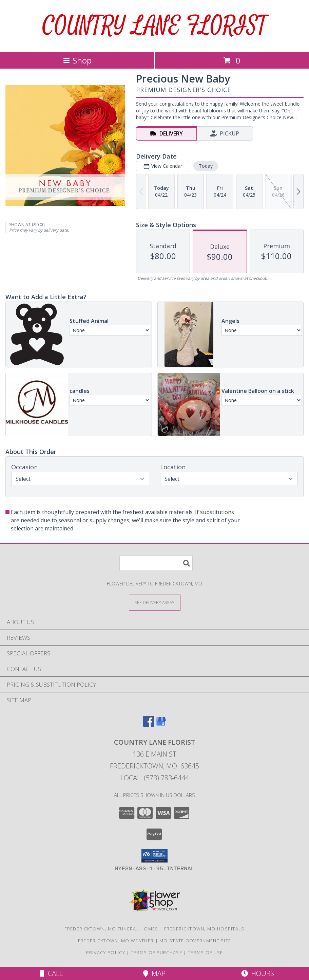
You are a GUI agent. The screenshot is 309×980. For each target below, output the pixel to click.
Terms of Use (206, 952)
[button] (154, 856)
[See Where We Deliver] (155, 602)
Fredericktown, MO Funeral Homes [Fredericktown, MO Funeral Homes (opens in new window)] (111, 929)
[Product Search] (156, 563)
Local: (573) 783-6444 (155, 778)
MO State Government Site (195, 941)
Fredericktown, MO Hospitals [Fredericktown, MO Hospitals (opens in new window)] (204, 929)
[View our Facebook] (149, 724)
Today (206, 166)
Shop (77, 60)
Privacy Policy (106, 952)
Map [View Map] (154, 973)
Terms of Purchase (157, 952)
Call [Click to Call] (51, 973)
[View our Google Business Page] (161, 724)
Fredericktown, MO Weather (116, 941)
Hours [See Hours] (258, 973)
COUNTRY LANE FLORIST (155, 26)
